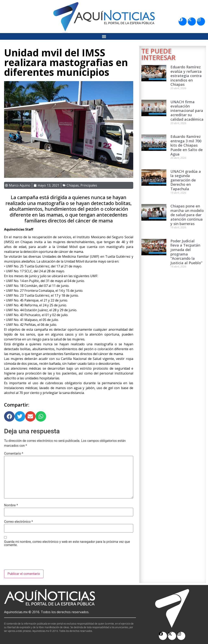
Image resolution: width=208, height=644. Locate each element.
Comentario (14, 454)
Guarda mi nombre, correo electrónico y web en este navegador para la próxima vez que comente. (67, 543)
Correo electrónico (18, 522)
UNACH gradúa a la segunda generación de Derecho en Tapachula (186, 180)
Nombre (11, 505)
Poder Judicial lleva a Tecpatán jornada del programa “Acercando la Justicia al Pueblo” (186, 252)
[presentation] (35, 560)
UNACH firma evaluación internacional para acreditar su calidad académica (187, 111)
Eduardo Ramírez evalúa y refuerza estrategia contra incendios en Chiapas (186, 76)
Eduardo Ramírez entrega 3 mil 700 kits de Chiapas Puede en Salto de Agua (187, 145)
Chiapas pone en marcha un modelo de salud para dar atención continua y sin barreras (187, 215)
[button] (104, 36)
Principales (89, 185)
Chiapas (73, 185)
